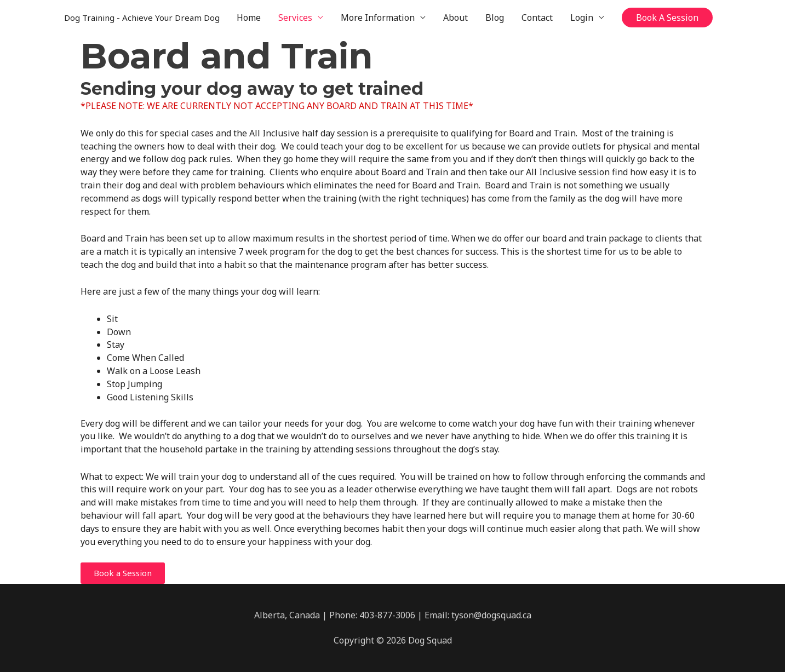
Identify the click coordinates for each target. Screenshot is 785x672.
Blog (495, 18)
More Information (378, 18)
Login (582, 18)
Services (295, 18)
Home (249, 18)
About (455, 18)
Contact (537, 18)
